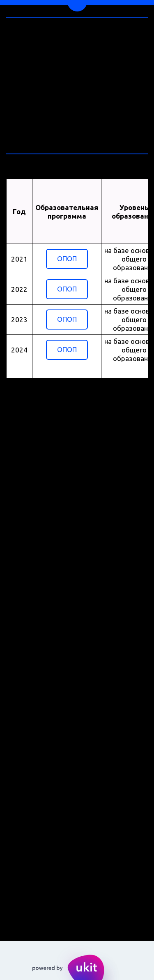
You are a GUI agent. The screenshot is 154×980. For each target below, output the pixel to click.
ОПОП (67, 259)
